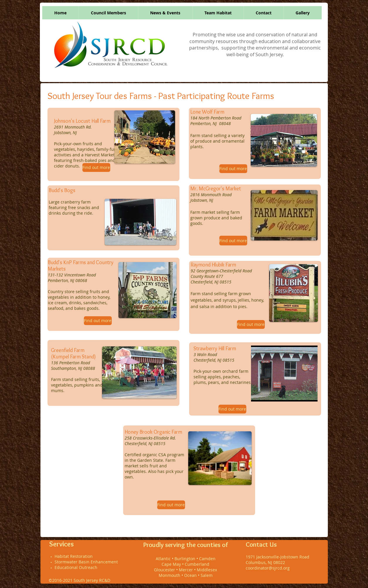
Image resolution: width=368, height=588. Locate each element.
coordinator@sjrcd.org (268, 568)
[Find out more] (96, 167)
